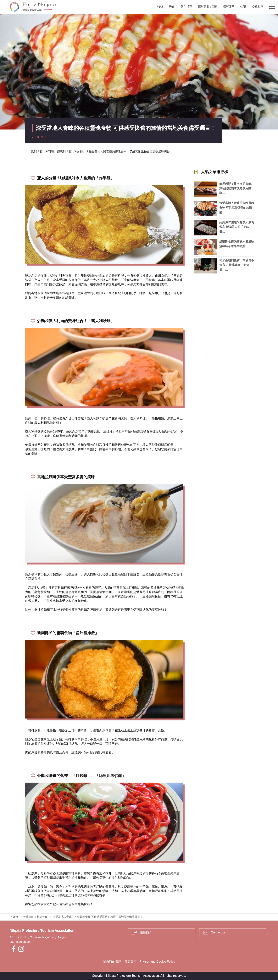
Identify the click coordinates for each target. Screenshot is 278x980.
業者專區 (131, 962)
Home (14, 917)
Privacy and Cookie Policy (157, 962)
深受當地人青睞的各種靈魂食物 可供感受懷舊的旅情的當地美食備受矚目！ (98, 917)
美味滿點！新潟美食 (35, 917)
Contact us (218, 932)
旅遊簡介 (146, 932)
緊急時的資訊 (112, 962)
